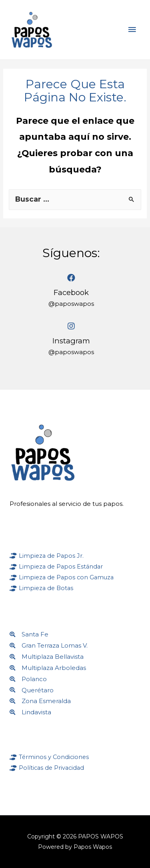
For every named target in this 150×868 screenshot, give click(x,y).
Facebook (71, 292)
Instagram (71, 341)
